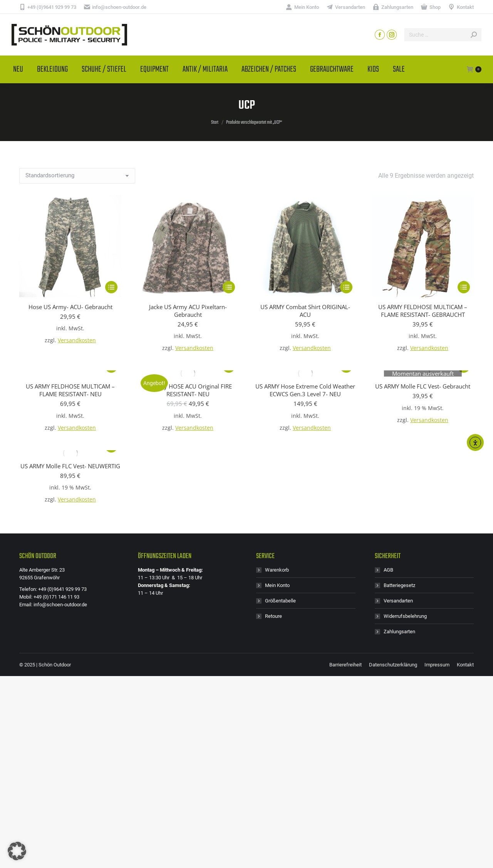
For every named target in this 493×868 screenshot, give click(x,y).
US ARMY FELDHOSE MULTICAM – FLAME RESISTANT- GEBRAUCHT (423, 311)
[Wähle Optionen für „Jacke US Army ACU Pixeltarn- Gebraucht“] (229, 287)
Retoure (273, 616)
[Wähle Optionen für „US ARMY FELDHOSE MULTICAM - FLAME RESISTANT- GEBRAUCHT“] (464, 287)
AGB (388, 570)
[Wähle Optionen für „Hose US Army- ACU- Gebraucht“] (111, 287)
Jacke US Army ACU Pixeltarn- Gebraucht (188, 311)
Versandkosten (77, 340)
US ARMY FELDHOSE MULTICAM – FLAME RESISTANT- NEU (70, 390)
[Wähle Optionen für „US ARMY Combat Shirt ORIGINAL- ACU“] (346, 287)
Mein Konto (277, 585)
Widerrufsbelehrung (405, 616)
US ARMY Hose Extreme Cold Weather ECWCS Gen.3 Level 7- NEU (305, 390)
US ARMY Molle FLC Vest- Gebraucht (423, 386)
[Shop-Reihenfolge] (77, 176)
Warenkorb (277, 570)
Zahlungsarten (399, 632)
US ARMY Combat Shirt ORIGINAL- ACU (305, 311)
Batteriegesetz (399, 585)
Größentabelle (280, 601)
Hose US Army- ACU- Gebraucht (70, 307)
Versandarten (398, 601)
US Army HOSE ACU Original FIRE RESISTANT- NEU (188, 390)
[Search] (443, 35)
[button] (17, 851)
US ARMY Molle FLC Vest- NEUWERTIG (70, 466)
